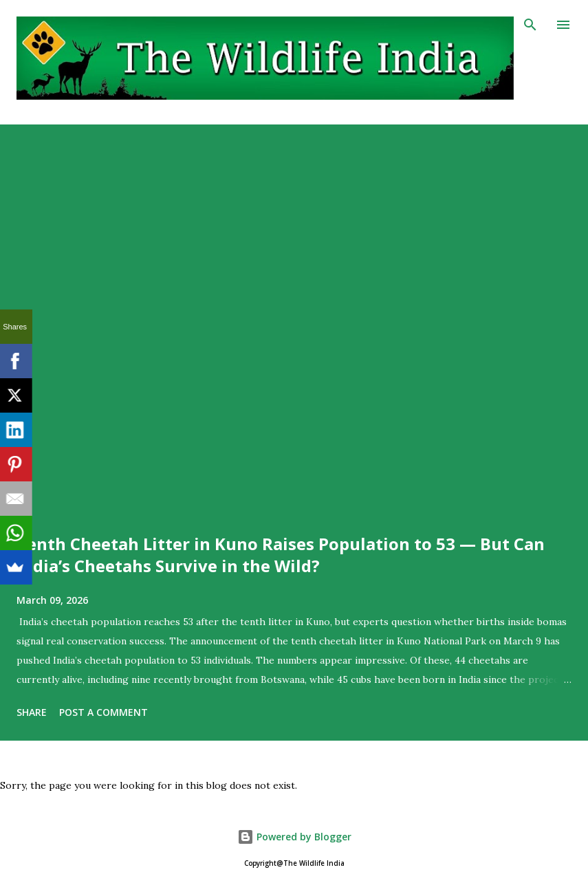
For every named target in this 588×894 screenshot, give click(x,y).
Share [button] (32, 712)
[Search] (530, 25)
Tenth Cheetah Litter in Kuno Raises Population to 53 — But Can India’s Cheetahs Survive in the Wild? (281, 555)
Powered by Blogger (294, 837)
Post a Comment (104, 712)
